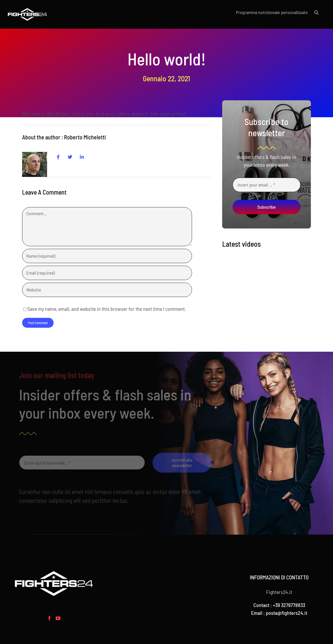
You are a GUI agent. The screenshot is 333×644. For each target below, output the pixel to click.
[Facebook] (49, 618)
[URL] (107, 290)
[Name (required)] (107, 256)
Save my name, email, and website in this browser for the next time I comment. (107, 309)
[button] (316, 12)
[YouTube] (58, 618)
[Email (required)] (107, 273)
